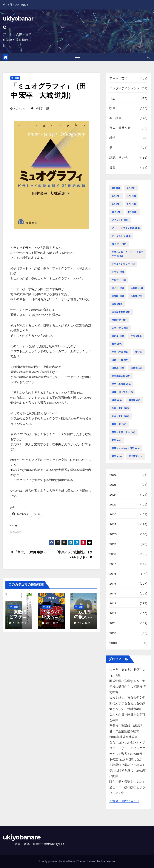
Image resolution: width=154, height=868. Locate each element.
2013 (113, 603)
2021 (113, 524)
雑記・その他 (118, 158)
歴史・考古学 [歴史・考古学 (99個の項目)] (121, 384)
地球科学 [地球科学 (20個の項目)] (119, 320)
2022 (113, 514)
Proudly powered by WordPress (57, 862)
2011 (112, 623)
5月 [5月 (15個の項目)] (116, 204)
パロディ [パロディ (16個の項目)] (119, 280)
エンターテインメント (124, 89)
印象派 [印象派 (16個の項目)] (137, 296)
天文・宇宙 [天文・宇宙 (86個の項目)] (120, 328)
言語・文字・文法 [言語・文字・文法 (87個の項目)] (123, 432)
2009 (113, 643)
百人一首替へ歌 (120, 128)
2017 (113, 564)
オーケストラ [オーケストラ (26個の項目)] (121, 236)
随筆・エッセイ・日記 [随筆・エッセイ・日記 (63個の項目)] (126, 448)
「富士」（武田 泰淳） (28, 552)
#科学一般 (42, 108)
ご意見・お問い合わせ (124, 801)
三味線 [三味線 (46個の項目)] (137, 288)
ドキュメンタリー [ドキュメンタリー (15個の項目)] (123, 264)
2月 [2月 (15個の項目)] (131, 188)
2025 (113, 485)
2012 (113, 613)
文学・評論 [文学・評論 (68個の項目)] (120, 352)
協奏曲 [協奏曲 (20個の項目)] (118, 296)
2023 (113, 504)
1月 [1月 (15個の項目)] (116, 188)
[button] (148, 57)
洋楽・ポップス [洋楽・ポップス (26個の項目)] (122, 392)
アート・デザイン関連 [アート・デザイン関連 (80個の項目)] (126, 228)
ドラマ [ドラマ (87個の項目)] (118, 272)
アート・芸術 (118, 79)
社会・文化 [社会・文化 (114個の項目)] (120, 416)
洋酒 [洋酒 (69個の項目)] (117, 400)
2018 (113, 554)
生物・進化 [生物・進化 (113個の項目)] (120, 408)
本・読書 (15, 78)
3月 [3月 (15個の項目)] (116, 196)
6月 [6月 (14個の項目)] (131, 204)
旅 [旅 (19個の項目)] (139, 352)
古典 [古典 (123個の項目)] (117, 304)
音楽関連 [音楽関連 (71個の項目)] (136, 456)
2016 (113, 574)
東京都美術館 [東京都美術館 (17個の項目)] (121, 376)
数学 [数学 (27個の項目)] (117, 344)
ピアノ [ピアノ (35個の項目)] (118, 288)
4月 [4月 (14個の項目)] (131, 196)
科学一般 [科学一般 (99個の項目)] (119, 424)
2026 (113, 475)
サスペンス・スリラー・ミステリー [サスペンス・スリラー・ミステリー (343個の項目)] (127, 254)
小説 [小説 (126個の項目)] (136, 336)
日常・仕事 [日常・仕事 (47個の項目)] (120, 360)
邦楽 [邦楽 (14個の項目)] (117, 440)
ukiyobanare (22, 837)
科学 (112, 138)
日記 (112, 98)
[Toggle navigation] (78, 57)
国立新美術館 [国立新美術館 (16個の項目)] (121, 312)
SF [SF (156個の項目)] (133, 212)
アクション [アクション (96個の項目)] (120, 220)
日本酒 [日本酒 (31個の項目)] (137, 368)
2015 (113, 584)
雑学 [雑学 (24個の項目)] (117, 456)
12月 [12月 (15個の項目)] (117, 212)
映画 (112, 108)
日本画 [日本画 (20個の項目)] (118, 368)
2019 (113, 544)
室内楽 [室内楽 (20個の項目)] (118, 336)
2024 (113, 495)
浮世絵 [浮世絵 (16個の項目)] (134, 400)
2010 (113, 633)
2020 (113, 534)
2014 (113, 593)
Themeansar (108, 862)
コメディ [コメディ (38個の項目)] (119, 244)
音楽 (112, 168)
